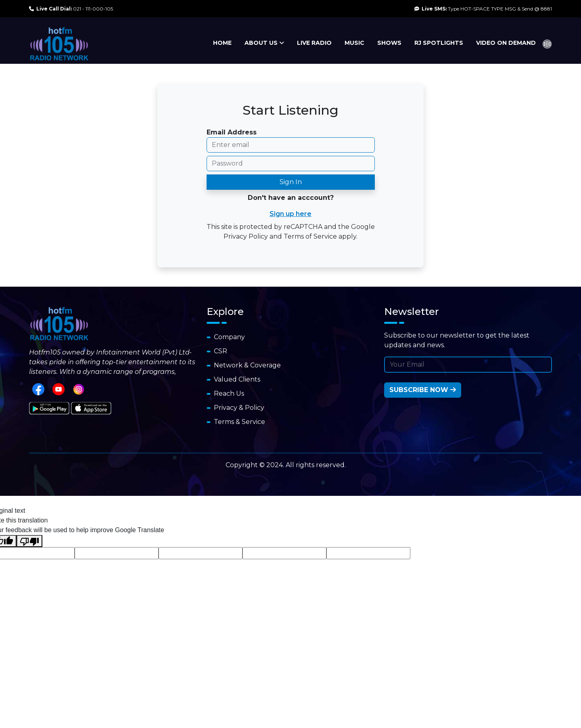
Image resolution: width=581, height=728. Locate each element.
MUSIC (354, 43)
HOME (222, 43)
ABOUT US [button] (264, 43)
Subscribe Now (423, 390)
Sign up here (290, 214)
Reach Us (225, 393)
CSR (217, 351)
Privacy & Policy (235, 408)
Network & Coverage (244, 365)
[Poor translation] (29, 541)
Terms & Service (236, 422)
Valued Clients (233, 379)
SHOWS (389, 43)
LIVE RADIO (314, 43)
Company (226, 337)
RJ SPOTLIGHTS (439, 43)
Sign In (291, 182)
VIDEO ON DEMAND (506, 43)
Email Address (232, 132)
